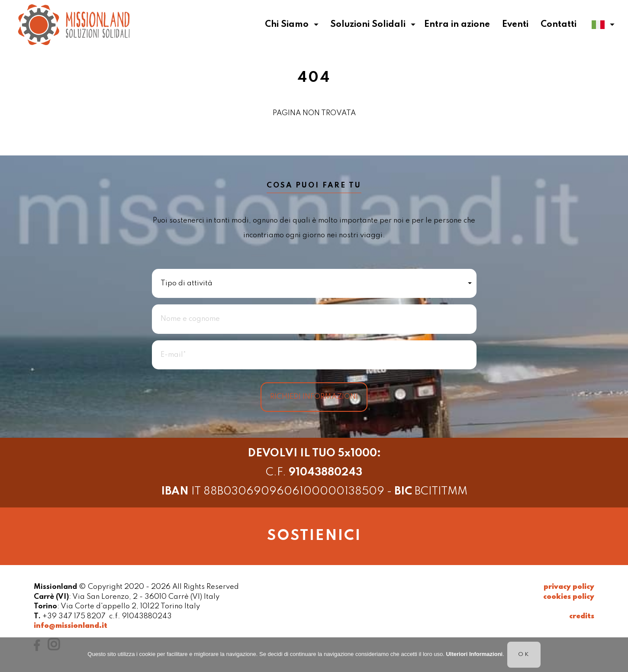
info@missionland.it (71, 626)
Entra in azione (457, 25)
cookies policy (569, 597)
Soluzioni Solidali (373, 25)
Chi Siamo (292, 25)
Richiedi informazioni (314, 397)
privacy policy (569, 587)
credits (582, 616)
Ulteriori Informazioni (474, 654)
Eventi (515, 25)
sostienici (314, 536)
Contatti (559, 25)
